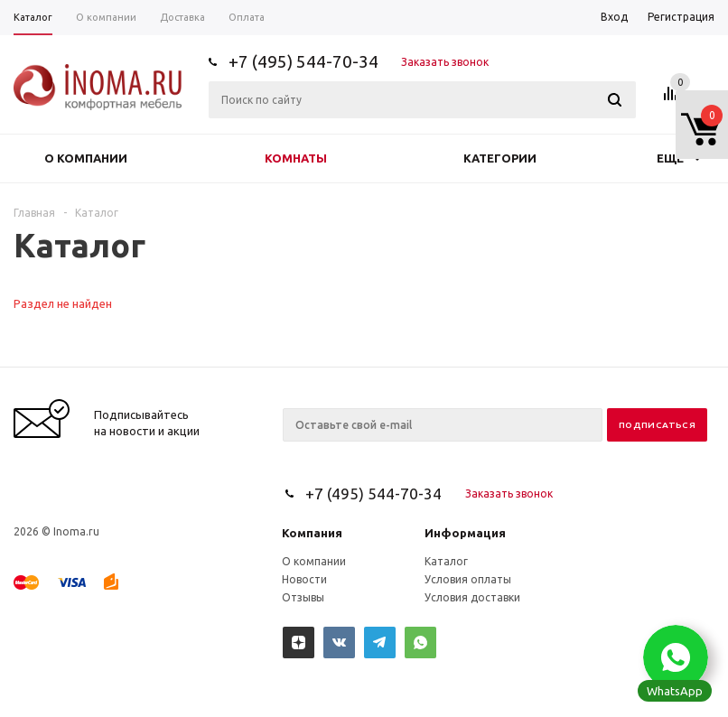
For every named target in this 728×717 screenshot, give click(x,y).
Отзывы (303, 597)
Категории (500, 158)
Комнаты (296, 158)
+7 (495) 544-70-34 (303, 61)
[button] (676, 657)
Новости (304, 579)
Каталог (446, 561)
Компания (312, 533)
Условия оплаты (468, 579)
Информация (465, 533)
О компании (86, 158)
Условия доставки (472, 597)
